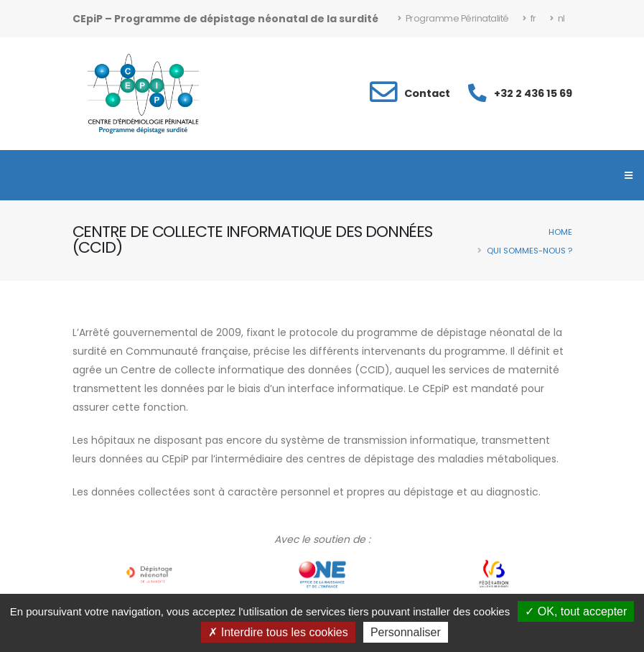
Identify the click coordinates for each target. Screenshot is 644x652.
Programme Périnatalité (453, 18)
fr (529, 18)
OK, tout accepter (576, 611)
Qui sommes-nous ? (529, 251)
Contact (427, 93)
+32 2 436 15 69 (533, 93)
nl (557, 18)
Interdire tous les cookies (278, 632)
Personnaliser (406, 632)
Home (560, 232)
